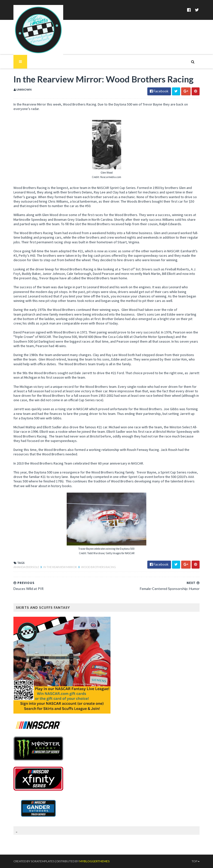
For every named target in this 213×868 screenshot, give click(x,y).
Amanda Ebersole (27, 567)
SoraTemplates (43, 861)
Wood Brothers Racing (99, 567)
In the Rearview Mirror (60, 567)
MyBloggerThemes (94, 861)
